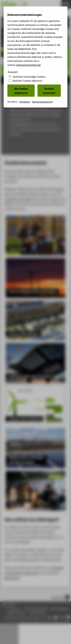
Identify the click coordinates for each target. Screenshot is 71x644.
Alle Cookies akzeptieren (21, 91)
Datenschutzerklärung (28, 65)
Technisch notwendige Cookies (29, 77)
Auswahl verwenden (49, 91)
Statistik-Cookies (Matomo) (27, 81)
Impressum (25, 102)
